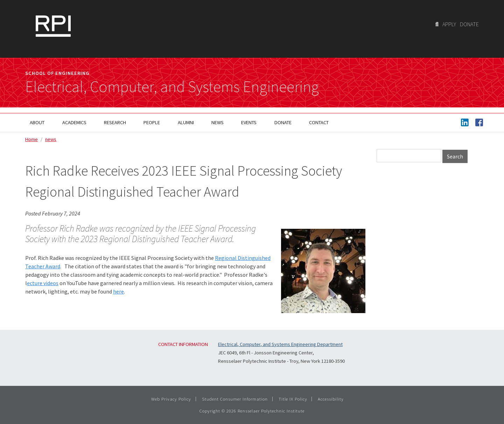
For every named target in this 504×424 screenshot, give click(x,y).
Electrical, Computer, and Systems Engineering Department (280, 344)
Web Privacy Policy (171, 399)
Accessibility (331, 399)
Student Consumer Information (235, 399)
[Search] (437, 24)
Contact (319, 122)
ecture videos (43, 283)
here (118, 291)
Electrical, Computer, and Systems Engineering (172, 87)
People (152, 122)
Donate (283, 122)
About (37, 122)
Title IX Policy (293, 399)
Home (31, 139)
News (218, 122)
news (51, 139)
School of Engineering (57, 73)
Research (115, 122)
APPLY (449, 24)
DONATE (469, 24)
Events (249, 122)
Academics (74, 122)
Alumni (186, 122)
